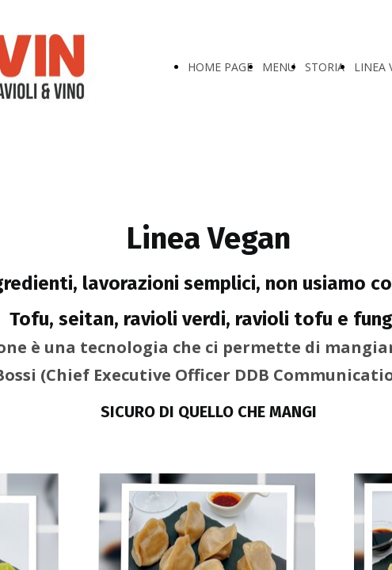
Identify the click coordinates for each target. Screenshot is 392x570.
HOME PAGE (220, 67)
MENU (279, 67)
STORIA (325, 67)
